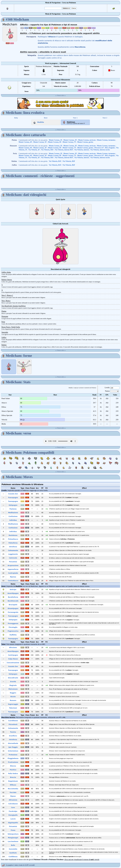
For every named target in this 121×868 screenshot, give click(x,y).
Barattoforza (13, 597)
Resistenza (13, 535)
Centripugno (13, 655)
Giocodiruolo (13, 678)
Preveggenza (13, 624)
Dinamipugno (13, 608)
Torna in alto (61, 95)
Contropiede (13, 573)
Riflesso (13, 785)
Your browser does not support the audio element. (60, 441)
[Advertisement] (60, 103)
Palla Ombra (13, 774)
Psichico (13, 770)
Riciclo (13, 697)
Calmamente (13, 551)
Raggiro (13, 693)
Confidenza (13, 857)
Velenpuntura (13, 834)
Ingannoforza (13, 569)
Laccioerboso (13, 841)
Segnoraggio (13, 704)
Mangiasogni (13, 838)
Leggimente (13, 554)
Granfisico (13, 736)
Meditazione (13, 513)
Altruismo (13, 648)
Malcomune (13, 689)
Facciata (13, 793)
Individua (13, 520)
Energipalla (13, 815)
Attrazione (13, 800)
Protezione (13, 755)
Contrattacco (13, 581)
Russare (13, 700)
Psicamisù (13, 562)
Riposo (13, 796)
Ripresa (13, 577)
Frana (13, 830)
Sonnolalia (13, 849)
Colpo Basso (13, 659)
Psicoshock (13, 724)
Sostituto (13, 853)
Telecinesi (13, 708)
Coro (13, 808)
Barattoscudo (13, 601)
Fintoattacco (13, 539)
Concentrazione (13, 663)
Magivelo (13, 685)
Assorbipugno (13, 593)
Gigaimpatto (13, 823)
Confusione (13, 516)
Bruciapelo (13, 605)
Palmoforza (13, 543)
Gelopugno (13, 505)
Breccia (13, 777)
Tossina (13, 732)
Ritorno (13, 766)
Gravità (13, 682)
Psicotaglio (13, 627)
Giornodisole (13, 743)
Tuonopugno (13, 501)
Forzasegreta (13, 612)
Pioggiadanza (13, 758)
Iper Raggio (13, 747)
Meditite (38, 122)
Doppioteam (13, 781)
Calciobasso (13, 804)
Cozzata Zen (13, 494)
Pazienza (13, 509)
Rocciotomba (13, 789)
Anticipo (13, 590)
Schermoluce (13, 751)
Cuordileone (13, 721)
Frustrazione (13, 762)
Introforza (13, 547)
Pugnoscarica (13, 631)
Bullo (13, 845)
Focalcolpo (13, 811)
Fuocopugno (13, 498)
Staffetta (13, 635)
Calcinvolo (13, 558)
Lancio (13, 819)
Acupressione (13, 566)
